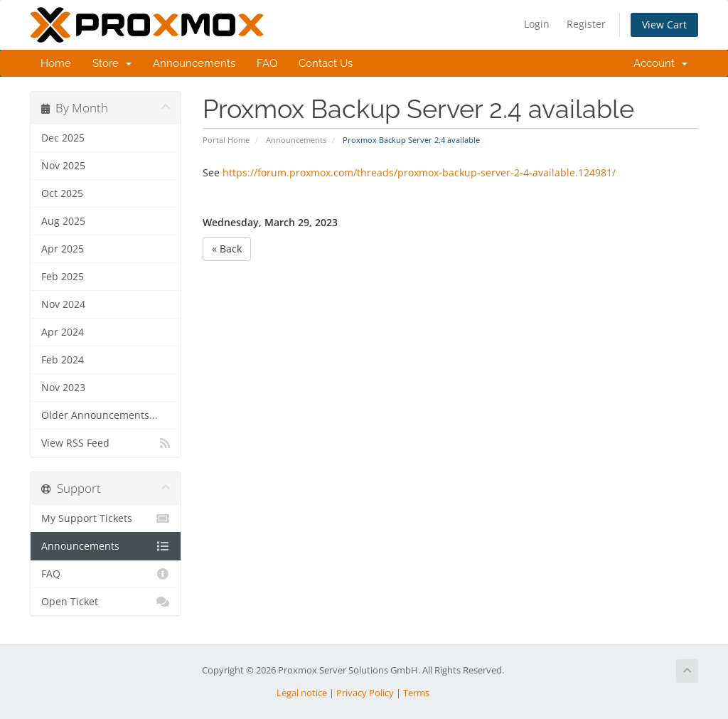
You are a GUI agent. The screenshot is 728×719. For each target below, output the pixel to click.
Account (660, 63)
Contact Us (326, 63)
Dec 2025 (63, 138)
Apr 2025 (63, 249)
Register (586, 24)
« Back (227, 249)
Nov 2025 (63, 166)
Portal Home (226, 140)
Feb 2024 (63, 360)
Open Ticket (106, 602)
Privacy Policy (365, 693)
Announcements (194, 63)
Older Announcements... (100, 415)
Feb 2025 (63, 277)
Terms (416, 693)
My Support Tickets (106, 518)
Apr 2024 (63, 332)
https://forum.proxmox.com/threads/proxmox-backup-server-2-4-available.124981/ (419, 172)
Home (56, 63)
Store (112, 63)
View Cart (664, 25)
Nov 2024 (63, 304)
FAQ (267, 63)
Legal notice (302, 693)
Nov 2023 (63, 388)
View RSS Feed (106, 443)
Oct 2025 (62, 193)
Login (537, 24)
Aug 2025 (63, 221)
